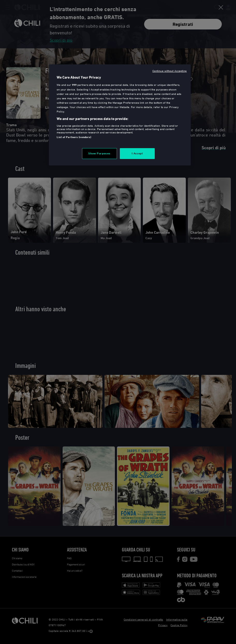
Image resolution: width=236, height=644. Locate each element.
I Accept (137, 153)
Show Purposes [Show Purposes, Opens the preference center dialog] (99, 153)
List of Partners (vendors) (74, 137)
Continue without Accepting (170, 71)
